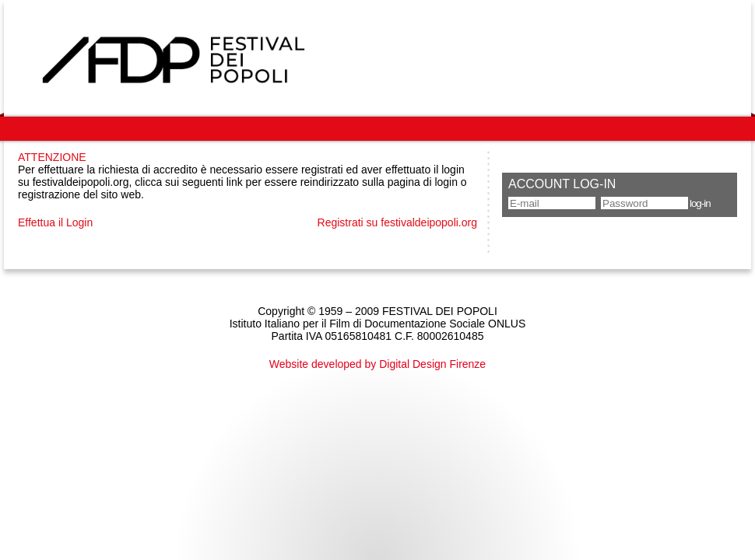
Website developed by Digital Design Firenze (377, 364)
